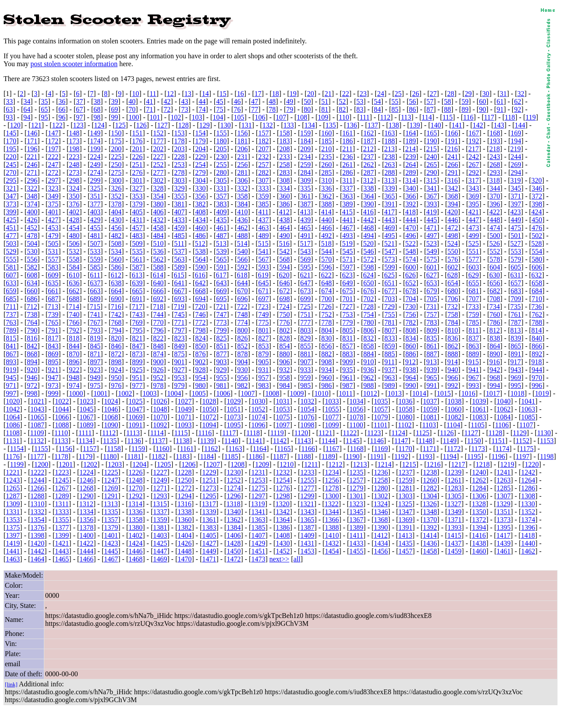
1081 (430, 417)
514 (242, 243)
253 (179, 165)
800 (242, 330)
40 (132, 101)
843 (53, 346)
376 (74, 204)
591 (221, 267)
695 (221, 299)
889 (474, 354)
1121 (325, 433)
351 (95, 196)
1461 (504, 551)
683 (516, 291)
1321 (307, 504)
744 (158, 314)
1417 (503, 535)
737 (11, 314)
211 (347, 149)
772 (200, 322)
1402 (135, 535)
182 (263, 141)
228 (179, 157)
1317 (209, 504)
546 (369, 251)
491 (305, 236)
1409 (307, 535)
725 (305, 307)
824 (200, 338)
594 (284, 267)
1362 (234, 520)
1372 (479, 520)
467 (348, 228)
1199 (17, 464)
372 (537, 196)
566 (242, 259)
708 (495, 299)
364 (369, 196)
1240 (479, 472)
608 (32, 275)
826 (242, 338)
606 (537, 267)
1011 (346, 393)
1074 (258, 417)
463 (263, 228)
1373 (504, 520)
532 (74, 251)
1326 (430, 504)
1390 (381, 527)
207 (263, 149)
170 (11, 141)
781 (390, 322)
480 (74, 236)
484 (158, 236)
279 (200, 172)
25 (398, 94)
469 (390, 228)
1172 (454, 449)
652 (411, 283)
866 (537, 346)
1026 (160, 401)
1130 (544, 433)
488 (242, 236)
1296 (234, 496)
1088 (62, 425)
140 (436, 125)
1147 (401, 441)
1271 (160, 488)
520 (368, 243)
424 (536, 212)
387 (305, 204)
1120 (301, 433)
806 (369, 330)
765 (53, 322)
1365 (307, 520)
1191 (377, 456)
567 (263, 259)
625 (389, 275)
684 (537, 291)
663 (95, 291)
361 (305, 196)
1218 (483, 464)
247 (53, 165)
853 (263, 346)
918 (536, 362)
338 (369, 188)
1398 (37, 535)
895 (53, 362)
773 (221, 322)
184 (305, 141)
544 (327, 251)
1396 (528, 527)
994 (495, 385)
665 (137, 291)
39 (114, 101)
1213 (360, 464)
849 (179, 346)
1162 (211, 449)
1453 (307, 551)
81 (325, 109)
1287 (13, 496)
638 (116, 283)
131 (246, 125)
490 (284, 236)
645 (263, 283)
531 (53, 251)
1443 (62, 551)
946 (32, 378)
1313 (111, 504)
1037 (430, 401)
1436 (430, 543)
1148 (425, 441)
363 (348, 196)
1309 (13, 504)
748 (242, 314)
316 (452, 180)
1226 (135, 472)
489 (263, 236)
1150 (474, 441)
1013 (394, 393)
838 (495, 338)
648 (327, 283)
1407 (258, 535)
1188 (304, 456)
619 (263, 275)
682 (495, 291)
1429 (258, 543)
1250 (185, 480)
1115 (181, 433)
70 (132, 109)
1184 (207, 456)
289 (411, 172)
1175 (527, 449)
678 (411, 291)
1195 (474, 456)
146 (32, 133)
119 (531, 117)
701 (348, 299)
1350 (479, 512)
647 (305, 283)
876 (200, 354)
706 (453, 299)
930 (242, 370)
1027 (185, 401)
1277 (307, 488)
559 (95, 259)
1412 (381, 535)
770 (158, 322)
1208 (238, 464)
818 (74, 338)
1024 (111, 401)
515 (263, 243)
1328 (479, 504)
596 (327, 267)
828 (284, 338)
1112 (109, 433)
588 (158, 267)
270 (11, 172)
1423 (111, 543)
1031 (283, 401)
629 (473, 275)
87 (430, 109)
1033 (332, 401)
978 (158, 385)
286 (348, 172)
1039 (479, 401)
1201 (66, 464)
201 (137, 149)
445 (432, 220)
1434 (381, 543)
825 (221, 338)
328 (158, 188)
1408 (283, 535)
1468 (135, 559)
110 (344, 117)
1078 (356, 417)
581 (11, 267)
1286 (528, 488)
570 (327, 259)
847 (137, 346)
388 (327, 204)
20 (310, 94)
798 (200, 330)
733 (473, 307)
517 (305, 243)
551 (474, 251)
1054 (307, 409)
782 (411, 322)
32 (521, 94)
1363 (258, 520)
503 (11, 243)
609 (53, 275)
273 (74, 172)
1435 (405, 543)
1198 (547, 456)
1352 (528, 512)
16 (241, 94)
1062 (504, 409)
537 (179, 251)
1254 (283, 480)
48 (272, 101)
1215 (409, 464)
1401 (111, 535)
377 (95, 204)
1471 (209, 559)
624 (368, 275)
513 (221, 243)
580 (537, 259)
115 (447, 117)
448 (495, 220)
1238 (430, 472)
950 (116, 378)
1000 (76, 393)
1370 (430, 520)
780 (369, 322)
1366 (332, 520)
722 (242, 307)
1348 (430, 512)
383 (221, 204)
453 (53, 228)
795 (137, 330)
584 (74, 267)
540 (242, 251)
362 (327, 196)
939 (432, 370)
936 (369, 370)
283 (284, 172)
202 (158, 149)
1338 (185, 512)
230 (221, 157)
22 (345, 94)
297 (53, 180)
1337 (160, 512)
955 (221, 378)
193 (495, 141)
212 (368, 149)
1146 (377, 441)
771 (179, 322)
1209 (262, 464)
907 (305, 362)
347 (11, 196)
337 (348, 188)
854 (284, 346)
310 (327, 180)
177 (158, 141)
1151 (498, 441)
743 (137, 314)
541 (263, 251)
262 (369, 165)
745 (179, 314)
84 (377, 109)
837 (474, 338)
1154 (17, 449)
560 (116, 259)
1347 (405, 512)
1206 (188, 464)
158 (284, 133)
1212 (335, 464)
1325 (405, 504)
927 (179, 370)
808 (411, 330)
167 (474, 133)
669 (221, 291)
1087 (37, 425)
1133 (61, 441)
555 (11, 259)
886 (411, 354)
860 (411, 346)
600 (411, 267)
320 (536, 180)
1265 (13, 488)
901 (179, 362)
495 (390, 236)
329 (179, 188)
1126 (447, 433)
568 (284, 259)
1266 (37, 488)
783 (432, 322)
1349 (454, 512)
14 (206, 94)
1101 (381, 425)
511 (179, 243)
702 (369, 299)
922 (74, 370)
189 (411, 141)
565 (221, 259)
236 (348, 157)
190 (432, 141)
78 (272, 109)
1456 (381, 551)
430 (116, 220)
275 (116, 172)
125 (121, 125)
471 (432, 228)
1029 (234, 401)
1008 (272, 393)
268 (495, 165)
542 (284, 251)
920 (32, 370)
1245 (62, 480)
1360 (185, 520)
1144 (328, 441)
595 (305, 267)
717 (137, 307)
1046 (111, 409)
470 (411, 228)
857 (348, 346)
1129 (520, 433)
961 (348, 378)
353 (137, 196)
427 (53, 220)
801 (263, 330)
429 (95, 220)
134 (309, 125)
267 (474, 165)
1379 (111, 527)
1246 (86, 480)
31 (503, 94)
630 (494, 275)
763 (11, 322)
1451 (258, 551)
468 (369, 228)
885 (390, 354)
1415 (454, 535)
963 (390, 378)
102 (176, 117)
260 (327, 165)
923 (95, 370)
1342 (283, 512)
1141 (255, 441)
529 (11, 251)
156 (242, 133)
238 (390, 157)
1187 (280, 456)
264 (411, 165)
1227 (160, 472)
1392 (430, 527)
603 (474, 267)
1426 (185, 543)
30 (486, 94)
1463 (13, 559)
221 (32, 157)
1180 (110, 456)
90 (483, 109)
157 (263, 133)
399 (11, 212)
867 (11, 354)
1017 (493, 393)
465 (305, 228)
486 (200, 236)
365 (390, 196)
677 (390, 291)
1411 (356, 535)
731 (431, 307)
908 (327, 362)
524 (452, 243)
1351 (504, 512)
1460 (479, 551)
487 (221, 236)
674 (327, 291)
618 (242, 275)
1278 (332, 488)
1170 (405, 449)
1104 (453, 425)
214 (410, 149)
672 (284, 291)
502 (537, 236)
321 (11, 188)
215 (431, 149)
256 (242, 165)
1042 (13, 409)
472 (453, 228)
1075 (283, 417)
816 (32, 338)
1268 (86, 488)
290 (432, 172)
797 (179, 330)
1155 (41, 449)
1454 (332, 551)
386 (284, 204)
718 (158, 307)
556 (32, 259)
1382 (185, 527)
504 (32, 243)
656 (495, 283)
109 (323, 117)
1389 (356, 527)
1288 (37, 496)
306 (242, 180)
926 (158, 370)
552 (495, 251)
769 (137, 322)
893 (11, 362)
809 (432, 330)
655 (474, 283)
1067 (86, 417)
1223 (62, 472)
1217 (458, 464)
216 (452, 149)
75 (220, 109)
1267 (62, 488)
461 (221, 228)
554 (537, 251)
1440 (528, 543)
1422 (86, 543)
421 (473, 212)
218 (494, 149)
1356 (86, 520)
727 (347, 307)
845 (95, 346)
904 (242, 362)
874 (158, 354)
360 (284, 196)
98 (97, 117)
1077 (332, 417)
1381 (160, 527)
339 (390, 188)
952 (158, 378)
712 (32, 307)
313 (389, 180)
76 (237, 109)
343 (474, 188)
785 (474, 322)
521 (389, 243)
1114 (157, 433)
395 (474, 204)
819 (95, 338)
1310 (37, 504)
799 (221, 330)
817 (53, 338)
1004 (174, 393)
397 (516, 204)
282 (263, 172)
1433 (356, 543)
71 (149, 109)
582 (32, 267)
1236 (381, 472)
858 (369, 346)
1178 (61, 456)
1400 (86, 535)
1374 (528, 520)
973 (53, 385)
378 (116, 204)
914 (452, 362)
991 (432, 385)
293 (495, 172)
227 (158, 157)
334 (284, 188)
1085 (528, 417)
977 (137, 385)
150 (116, 133)
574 (411, 259)
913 (431, 362)
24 (380, 94)
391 (390, 204)
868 (32, 354)
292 (474, 172)
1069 (135, 417)
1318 (234, 504)
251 (137, 165)
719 (179, 307)
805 (348, 330)
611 (95, 275)
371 (516, 196)
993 (474, 385)
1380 (135, 527)
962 (369, 378)
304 (200, 180)
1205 (164, 464)
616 (200, 275)
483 (137, 236)
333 (263, 188)
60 (483, 101)
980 (200, 385)
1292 (135, 496)
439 (305, 220)
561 (137, 259)
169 (516, 133)
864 (495, 346)
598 (369, 267)
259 (305, 165)
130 (226, 125)
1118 (253, 433)
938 (411, 370)
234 (305, 157)
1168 (357, 449)
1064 (13, 417)
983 (263, 385)
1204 (139, 464)
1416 (479, 535)
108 (302, 117)
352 (116, 196)
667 (179, 291)
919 (11, 370)
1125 (422, 433)
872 (116, 354)
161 (348, 133)
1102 (405, 425)
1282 (430, 488)
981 (221, 385)
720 (200, 307)
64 (27, 109)
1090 (111, 425)
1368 (381, 520)
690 (116, 299)
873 (137, 354)
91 (500, 109)
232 (263, 157)
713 (53, 307)
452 (32, 228)
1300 (332, 496)
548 (411, 251)
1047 (135, 409)
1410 (332, 535)
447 (474, 220)
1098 (307, 425)
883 (348, 354)
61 (500, 101)
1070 (160, 417)
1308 (528, 496)
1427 (209, 543)
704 (411, 299)
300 (116, 180)
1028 (209, 401)
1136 (134, 441)
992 (453, 385)
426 (32, 220)
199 (95, 149)
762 (537, 314)
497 (432, 236)
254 (200, 165)
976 (116, 385)
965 (432, 378)
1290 (86, 496)
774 (242, 322)
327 (137, 188)
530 (32, 251)
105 (239, 117)
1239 (454, 472)
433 (179, 220)
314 (410, 180)
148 (74, 133)
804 (327, 330)
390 (369, 204)
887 (432, 354)
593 (263, 267)
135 (330, 125)
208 (284, 149)
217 (473, 149)
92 (518, 109)
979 (179, 385)
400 (32, 212)
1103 (429, 425)
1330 (528, 504)
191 (453, 141)
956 (242, 378)
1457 (405, 551)
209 (305, 149)
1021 (37, 401)
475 (516, 228)
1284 (479, 488)
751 (305, 314)
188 (390, 141)
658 (537, 283)
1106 (502, 425)
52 (342, 101)
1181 (134, 456)
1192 (401, 456)
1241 (504, 472)
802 (284, 330)
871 (95, 354)
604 (495, 267)
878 (242, 354)
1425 (160, 543)
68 (97, 109)
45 (220, 101)
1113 (133, 433)
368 (453, 196)
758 (453, 314)
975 (95, 385)
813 (515, 330)
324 (74, 188)
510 (158, 243)
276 (137, 172)
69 (114, 109)
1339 (209, 512)
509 (137, 243)
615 (179, 275)
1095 (234, 425)
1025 (135, 401)
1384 (234, 527)
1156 (65, 449)
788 (537, 322)
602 (453, 267)
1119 (277, 433)
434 (200, 220)
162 (369, 133)
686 (32, 299)
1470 (185, 559)
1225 (111, 472)
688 (74, 299)
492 (327, 236)
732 (452, 307)
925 (137, 370)
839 (516, 338)
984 (284, 385)
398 (537, 204)
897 (95, 362)
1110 (61, 433)
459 (179, 228)
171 (32, 141)
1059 (430, 409)
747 (221, 314)
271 (32, 172)
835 (432, 338)
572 (369, 259)
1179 (86, 456)
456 (116, 228)
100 (134, 117)
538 (200, 251)
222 (53, 157)
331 (221, 188)
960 (327, 378)
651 (390, 283)
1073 (234, 417)
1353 (13, 520)
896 (74, 362)
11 (153, 94)
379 (137, 204)
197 (53, 149)
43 (185, 101)
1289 (62, 496)
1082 (454, 417)
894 (32, 362)
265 (432, 165)
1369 (405, 520)
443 (390, 220)
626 (410, 275)
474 (495, 228)
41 (149, 101)
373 (11, 204)
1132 (37, 441)
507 (95, 243)
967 (474, 378)
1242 (528, 472)
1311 (62, 504)
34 (27, 101)
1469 (160, 559)
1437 (454, 543)
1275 (258, 488)
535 (137, 251)
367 (432, 196)
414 (327, 212)
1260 (430, 480)
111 (364, 117)
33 (9, 101)
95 (44, 117)
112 (385, 117)
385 (263, 204)
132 (267, 125)
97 (79, 117)
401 (53, 212)
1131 (12, 441)
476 (537, 228)
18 (275, 94)
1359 (160, 520)
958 (284, 378)
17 (258, 94)
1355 (62, 520)
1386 (283, 527)
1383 (209, 527)
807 (390, 330)
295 (11, 180)
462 (242, 228)
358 (242, 196)
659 (11, 291)
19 (293, 94)
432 (158, 220)
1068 (111, 417)
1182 (158, 456)
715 (95, 307)
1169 (381, 449)
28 (451, 94)
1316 (185, 504)
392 (411, 204)
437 (263, 220)
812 (494, 330)
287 (369, 172)
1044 (62, 409)
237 (369, 157)
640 (158, 283)
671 (263, 291)
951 (137, 378)
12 (170, 94)
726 (327, 307)
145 (11, 133)
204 (200, 149)
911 (389, 362)
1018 (517, 393)
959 (305, 378)
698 (284, 299)
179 (200, 141)
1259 (405, 480)
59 (465, 101)
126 (142, 125)
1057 (381, 409)
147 (53, 133)
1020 (13, 401)
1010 (321, 393)
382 (200, 204)
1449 (209, 551)
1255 (307, 480)
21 (328, 94)
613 (137, 275)
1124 (398, 433)
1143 (304, 441)
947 (53, 378)
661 (53, 291)
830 (327, 338)
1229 (209, 472)
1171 (429, 449)
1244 (37, 480)
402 (74, 212)
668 (200, 291)
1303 (405, 496)
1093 (185, 425)
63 (9, 109)
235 (327, 157)
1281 (405, 488)
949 (95, 378)
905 (263, 362)
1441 (13, 551)
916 (494, 362)
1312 (86, 504)
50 (307, 101)
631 (515, 275)
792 (74, 330)
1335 (111, 512)
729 (389, 307)
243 (495, 157)
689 (95, 299)
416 (368, 212)
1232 (283, 472)
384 (242, 204)
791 (53, 330)
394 (453, 204)
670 (242, 291)
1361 (209, 520)
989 (390, 385)
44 (202, 101)
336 (327, 188)
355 (179, 196)
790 (32, 330)
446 (453, 220)
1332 (37, 512)
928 (200, 370)
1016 (468, 393)
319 (515, 180)
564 (200, 259)
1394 (479, 527)
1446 (135, 551)
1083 (479, 417)
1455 (356, 551)
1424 (135, 543)
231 (242, 157)
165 (432, 133)
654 (453, 283)
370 (495, 196)
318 (494, 180)
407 (179, 212)
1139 (207, 441)
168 (495, 133)
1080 (405, 417)
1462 (528, 551)
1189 (328, 456)
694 (200, 299)
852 (242, 346)
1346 (381, 512)
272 (53, 172)
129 (205, 125)
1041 (528, 401)
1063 (528, 409)
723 (263, 307)
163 (390, 133)
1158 (114, 449)
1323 (356, 504)
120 (15, 125)
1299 (307, 496)
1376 (37, 527)
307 (263, 180)
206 (242, 149)
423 (515, 212)
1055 (332, 409)
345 (516, 188)
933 (305, 370)
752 (327, 314)
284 (305, 172)
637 (95, 283)
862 (453, 346)
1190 (353, 456)
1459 (454, 551)
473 (474, 228)
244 (516, 157)
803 (305, 330)
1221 (13, 472)
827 (263, 338)
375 (53, 204)
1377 (62, 527)
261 (348, 165)
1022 (62, 401)
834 (411, 338)
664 (116, 291)
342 (453, 188)
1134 (86, 441)
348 (32, 196)
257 (263, 165)
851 (221, 346)
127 (163, 125)
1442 (37, 551)
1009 (297, 393)
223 (74, 157)
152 (158, 133)
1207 (213, 464)
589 (179, 267)
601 (432, 267)
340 (411, 188)
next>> (280, 559)
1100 (356, 425)
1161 (186, 449)
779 (348, 322)
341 (432, 188)
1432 (332, 543)
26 (415, 94)
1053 (283, 409)
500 (495, 236)
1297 (258, 496)
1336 (135, 512)
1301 (356, 496)
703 (390, 299)
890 (495, 354)
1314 (135, 504)
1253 (258, 480)
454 (74, 228)
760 (495, 314)
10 (135, 94)
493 (348, 236)
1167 (332, 449)
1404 (185, 535)
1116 (205, 433)
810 (453, 330)
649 (348, 283)
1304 (430, 496)
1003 (149, 393)
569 (305, 259)
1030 (258, 401)
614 (158, 275)
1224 (86, 472)
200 (116, 149)
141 (457, 125)
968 (495, 378)
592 (242, 267)
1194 (449, 456)
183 (284, 141)
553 (516, 251)
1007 (248, 393)
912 (410, 362)
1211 (311, 464)
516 (284, 243)
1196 (498, 456)
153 (179, 133)
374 (32, 204)
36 (62, 101)
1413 (405, 535)
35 (44, 101)
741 (95, 314)
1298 (283, 496)
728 (368, 307)
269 (516, 165)
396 (495, 204)
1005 (199, 393)
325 (95, 188)
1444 (86, 551)
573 (390, 259)
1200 (41, 464)
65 (44, 109)
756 (411, 314)
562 (158, 259)
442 (369, 220)
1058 (405, 409)
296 (32, 180)
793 (95, 330)
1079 (381, 417)
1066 (62, 417)
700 (327, 299)
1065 (37, 417)
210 (327, 149)
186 (348, 141)
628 (452, 275)
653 (432, 283)
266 (453, 165)
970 (537, 378)
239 (411, 157)
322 (32, 188)
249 (95, 165)
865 (516, 346)
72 (167, 109)
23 (363, 94)
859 (390, 346)
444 (411, 220)
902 (200, 362)
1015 (444, 393)
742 (116, 314)
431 (137, 220)
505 (53, 243)
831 (348, 338)
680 (453, 291)
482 (116, 236)
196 (32, 149)
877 (221, 354)
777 (305, 322)
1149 (449, 441)
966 (453, 378)
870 (74, 354)
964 (411, 378)
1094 (209, 425)
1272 (185, 488)
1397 (13, 535)
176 (137, 141)
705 (432, 299)
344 (495, 188)
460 (200, 228)
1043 (37, 409)
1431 (307, 543)
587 (137, 267)
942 (495, 370)
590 (200, 267)
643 (221, 283)
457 (137, 228)
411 (263, 212)
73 (185, 109)
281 (242, 172)
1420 (37, 543)
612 (116, 275)
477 (11, 236)
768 (116, 322)
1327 (454, 504)
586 (116, 267)
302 (158, 180)
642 (200, 283)
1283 (454, 488)
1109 (37, 433)
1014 (419, 393)
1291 (111, 496)
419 (431, 212)
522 (410, 243)
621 (305, 275)
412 (284, 212)
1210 (287, 464)
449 (516, 220)
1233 (307, 472)
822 (158, 338)
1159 (138, 449)
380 (158, 204)
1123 (374, 433)
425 (11, 220)
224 (95, 157)
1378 (86, 527)
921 (53, 370)
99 (114, 117)
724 (284, 307)
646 (284, 283)
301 (137, 180)
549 (432, 251)
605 (516, 267)
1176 (12, 456)
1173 (478, 449)
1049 (185, 409)
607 (11, 275)
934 (327, 370)
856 (327, 346)
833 (390, 338)
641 (179, 283)
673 (305, 291)
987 (348, 385)
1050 (209, 409)
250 (116, 165)
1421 (62, 543)
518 (327, 243)
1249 (160, 480)
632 (536, 275)
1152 (523, 441)
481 (95, 236)
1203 (115, 464)
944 (537, 370)
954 (200, 378)
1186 (255, 456)
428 (74, 220)
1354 (37, 520)
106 (260, 117)
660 (32, 291)
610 (74, 275)
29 (468, 94)
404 (116, 212)
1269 (111, 488)
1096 (258, 425)
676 (369, 291)
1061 (479, 409)
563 (179, 259)
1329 (503, 504)
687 (53, 299)
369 (474, 196)
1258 (381, 480)
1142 (280, 441)
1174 (502, 449)
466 (327, 228)
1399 (62, 535)
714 (74, 307)
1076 (307, 417)
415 (347, 212)
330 (200, 188)
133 (288, 125)
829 (305, 338)
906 (284, 362)
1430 (283, 543)
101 (155, 117)
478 (32, 236)
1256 (332, 480)
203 (179, 149)
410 (242, 212)
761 (516, 314)
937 (390, 370)
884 (369, 354)
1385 (258, 527)
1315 (160, 504)
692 (158, 299)
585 (95, 267)
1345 (356, 512)
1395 (504, 527)
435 (221, 220)
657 (516, 283)
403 (95, 212)
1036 (405, 401)
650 (369, 283)
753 (348, 314)
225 (116, 157)
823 (179, 338)
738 (32, 314)
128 (184, 125)
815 (11, 338)
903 (221, 362)
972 (32, 385)
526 (494, 243)
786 (495, 322)
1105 (478, 425)
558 (74, 259)
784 (453, 322)
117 (489, 117)
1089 (86, 425)
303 (179, 180)
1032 (307, 401)
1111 (85, 433)
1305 (454, 496)
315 (431, 180)
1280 (381, 488)
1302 (381, 496)
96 (62, 117)
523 (431, 243)
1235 (356, 472)
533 (95, 251)
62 (518, 101)
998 (32, 393)
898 (116, 362)
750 (284, 314)
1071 (185, 417)
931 (263, 370)
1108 (12, 433)
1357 (111, 520)
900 (158, 362)
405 (137, 212)
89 (465, 109)
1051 (234, 409)
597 (348, 267)
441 (348, 220)
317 (473, 180)
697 (263, 299)
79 (290, 109)
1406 (234, 535)
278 (179, 172)
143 (499, 125)
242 (474, 157)
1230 (234, 472)
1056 (356, 409)
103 (197, 117)
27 (433, 94)
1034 (356, 401)
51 (325, 101)
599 (390, 267)
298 (74, 180)
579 (516, 259)
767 (95, 322)
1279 (356, 488)
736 (536, 307)
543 (305, 251)
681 (474, 291)
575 (432, 259)
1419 (13, 543)
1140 (231, 441)
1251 (209, 480)
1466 (86, 559)
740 (74, 314)
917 (515, 362)
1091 (135, 425)
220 (11, 157)
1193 (425, 456)
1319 (258, 504)
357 (221, 196)
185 (327, 141)
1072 (209, 417)
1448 (185, 551)
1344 (332, 512)
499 (474, 236)
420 (452, 212)
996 (537, 385)
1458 (430, 551)
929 (221, 370)
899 (137, 362)
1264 (528, 480)
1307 (504, 496)
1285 (504, 488)
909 (348, 362)
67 (79, 109)
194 (516, 141)
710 (537, 299)
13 (188, 94)
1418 (528, 535)
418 (410, 212)
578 (495, 259)
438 (284, 220)
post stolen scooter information (74, 64)
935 (348, 370)
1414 (430, 535)
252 (158, 165)
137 (373, 125)
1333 (62, 512)
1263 (504, 480)
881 (305, 354)
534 (116, 251)
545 (348, 251)
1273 (209, 488)
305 (221, 180)
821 (137, 338)
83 (360, 109)
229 (200, 157)
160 (327, 133)
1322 (332, 504)
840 (537, 338)
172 (53, 141)
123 (78, 125)
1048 (160, 409)
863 (474, 346)
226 (137, 157)
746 (200, 314)
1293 (160, 496)
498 (453, 236)
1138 (183, 441)
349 (53, 196)
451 (11, 228)
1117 (229, 433)
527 (515, 243)
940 (453, 370)
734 (494, 307)
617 (221, 275)
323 (53, 188)
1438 (479, 543)
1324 (381, 504)
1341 (258, 512)
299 (95, 180)
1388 (332, 527)
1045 (86, 409)
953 (179, 378)
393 (432, 204)
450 (537, 220)
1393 (454, 527)
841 (11, 346)
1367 (356, 520)
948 (74, 378)
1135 (110, 441)
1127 (471, 433)
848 (158, 346)
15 (223, 94)
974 (74, 385)
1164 (260, 449)
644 (242, 283)
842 (32, 346)
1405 (209, 535)
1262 (479, 480)
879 (263, 354)
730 (410, 307)
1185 (231, 456)
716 (116, 307)
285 (327, 172)
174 (95, 141)
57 (430, 101)
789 (11, 330)
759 (474, 314)
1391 (405, 527)
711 (11, 307)
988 (369, 385)
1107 (526, 425)
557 (53, 259)
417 (389, 212)
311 (347, 180)
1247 (111, 480)
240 (432, 157)
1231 (258, 472)
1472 (234, 559)
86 (412, 109)
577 (474, 259)
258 (284, 165)
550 (453, 251)
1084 (504, 417)
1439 (504, 543)
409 (221, 212)
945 (11, 378)
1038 (454, 401)
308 (284, 180)
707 (474, 299)
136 (352, 125)
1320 (283, 504)
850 (200, 346)
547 (390, 251)
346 (537, 188)
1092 (160, 425)
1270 (135, 488)
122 (57, 125)
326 (116, 188)
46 (237, 101)
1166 (308, 449)
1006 (223, 393)
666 (158, 291)
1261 (454, 480)
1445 (111, 551)
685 (11, 299)
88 (447, 109)
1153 (547, 441)
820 (116, 338)
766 (74, 322)
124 (99, 125)
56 (412, 101)
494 (369, 236)
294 (516, 172)
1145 (353, 441)
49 (290, 101)
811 (474, 330)
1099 (332, 425)
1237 (405, 472)
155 (221, 133)
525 (473, 243)
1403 (160, 535)
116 (468, 117)
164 (411, 133)
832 (369, 338)
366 (411, 196)
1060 (454, 409)
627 (431, 275)
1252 (234, 480)
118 (510, 117)
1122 (350, 433)
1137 (158, 441)
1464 (37, 559)
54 (377, 101)
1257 (356, 480)
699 (305, 299)
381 (179, 204)
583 (53, 267)
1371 (454, 520)
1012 (370, 393)
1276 (283, 488)
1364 (283, 520)
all (297, 559)
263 (390, 165)
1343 (307, 512)
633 (11, 283)
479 (53, 236)
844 (74, 346)
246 (32, 165)
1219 (507, 464)
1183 (183, 456)
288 (390, 172)
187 (369, 141)
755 (390, 314)
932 (284, 370)
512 (200, 243)
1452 (283, 551)
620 (284, 275)
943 (516, 370)
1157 (90, 449)
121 (36, 125)
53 (360, 101)
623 (347, 275)
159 (305, 133)
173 (74, 141)
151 (137, 133)
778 (327, 322)
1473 (258, 559)
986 (327, 385)
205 (221, 149)
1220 (532, 464)
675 (348, 291)
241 (453, 157)
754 (369, 314)
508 (116, 243)
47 (255, 101)
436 (242, 220)
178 (179, 141)
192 (474, 141)
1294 (185, 496)
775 (263, 322)
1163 (235, 449)
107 (281, 117)
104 (218, 117)
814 (536, 330)
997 (11, 393)
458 (158, 228)
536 (158, 251)
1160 (162, 449)
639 (137, 283)
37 (79, 101)
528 (536, 243)
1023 (86, 401)
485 (179, 236)
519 (347, 243)
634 (32, 283)
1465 (62, 559)
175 (116, 141)
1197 (523, 456)
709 (516, 299)
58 (447, 101)
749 (263, 314)
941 (474, 370)
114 (427, 117)
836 (453, 338)
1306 (479, 496)
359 (263, 196)
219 (515, 149)
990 (411, 385)
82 (342, 109)
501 (516, 236)
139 (415, 125)
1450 (234, 551)
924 (116, 370)
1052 (258, 409)
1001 (100, 393)
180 (221, 141)
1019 (542, 393)
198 (74, 149)
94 (27, 117)
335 (305, 188)
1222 (37, 472)
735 (515, 307)
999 (53, 393)
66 (62, 109)
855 (305, 346)
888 (453, 354)
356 (200, 196)
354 (158, 196)
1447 (160, 551)
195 (11, 149)
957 (263, 378)
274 (95, 172)
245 (11, 165)
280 (221, 172)
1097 (283, 425)
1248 (135, 480)
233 (284, 157)
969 (516, 378)
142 (478, 125)
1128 (495, 433)
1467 (111, 559)
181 (242, 141)
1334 (86, 512)
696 (242, 299)
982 (242, 385)
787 (516, 322)
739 (53, 314)
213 (389, 149)
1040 (504, 401)
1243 (13, 480)
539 (221, 251)
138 (394, 125)
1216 (433, 464)
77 (255, 109)
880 (284, 354)
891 (516, 354)
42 (167, 101)
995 (516, 385)
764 (32, 322)
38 (97, 101)
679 (432, 291)
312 (368, 180)
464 (284, 228)
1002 (125, 393)
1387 (307, 527)
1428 (234, 543)
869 (53, 354)
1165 (284, 449)
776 (284, 322)
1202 (90, 464)
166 (453, 133)
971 (11, 385)
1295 (209, 496)
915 (473, 362)
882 (327, 354)
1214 (384, 464)
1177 (37, 456)
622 (327, 275)
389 (348, 204)
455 (95, 228)
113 (406, 117)
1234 (332, 472)
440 (327, 220)
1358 (135, 520)
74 (202, 109)
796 (158, 330)
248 (74, 165)
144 (520, 125)
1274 (234, 488)
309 (305, 180)
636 (74, 283)
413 (305, 212)
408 (200, 212)
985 (305, 385)
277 (158, 172)
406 (158, 212)
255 (221, 165)
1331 (13, 512)
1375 (13, 527)
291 (453, 172)
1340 (234, 512)
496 (411, 236)
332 (242, 188)
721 (221, 307)
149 (95, 133)
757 (432, 314)
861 (432, 346)
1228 (185, 472)
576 (453, 259)
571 (348, 259)
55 (395, 101)
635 (53, 283)
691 (137, 299)
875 (179, 354)
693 (179, 299)
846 (116, 346)
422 (494, 212)
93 (9, 117)
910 (369, 362)
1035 (381, 401)
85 (395, 109)
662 (74, 291)
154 (200, 133)
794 (116, 330)
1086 (13, 425)
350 (74, 196)
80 (307, 109)
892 (537, 354)
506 (74, 243)
